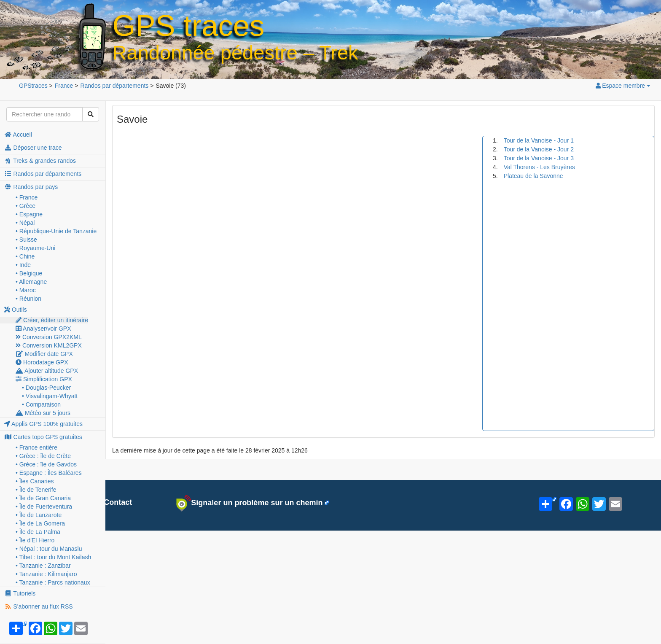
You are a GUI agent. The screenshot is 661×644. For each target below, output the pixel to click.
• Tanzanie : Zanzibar (43, 566)
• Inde (23, 265)
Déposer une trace (33, 148)
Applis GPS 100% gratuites (43, 424)
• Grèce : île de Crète (43, 456)
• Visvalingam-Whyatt (50, 396)
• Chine (25, 256)
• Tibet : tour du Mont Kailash (53, 557)
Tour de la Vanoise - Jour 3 (539, 158)
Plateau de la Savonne (533, 176)
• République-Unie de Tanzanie (56, 231)
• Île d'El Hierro (35, 540)
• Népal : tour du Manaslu (49, 549)
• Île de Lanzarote (39, 515)
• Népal (25, 223)
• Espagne (29, 214)
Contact (113, 502)
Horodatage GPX (42, 362)
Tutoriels (20, 593)
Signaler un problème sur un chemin (249, 503)
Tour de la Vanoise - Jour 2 (539, 149)
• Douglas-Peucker (46, 388)
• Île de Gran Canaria (43, 498)
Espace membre (623, 86)
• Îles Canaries (35, 481)
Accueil (18, 135)
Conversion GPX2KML (49, 337)
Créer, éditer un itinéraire (52, 320)
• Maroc (26, 290)
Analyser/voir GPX (43, 329)
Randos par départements (43, 174)
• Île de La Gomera (40, 523)
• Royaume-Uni (35, 248)
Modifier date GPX (44, 354)
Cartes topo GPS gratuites (43, 437)
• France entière (36, 447)
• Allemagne (31, 282)
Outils (16, 310)
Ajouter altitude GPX (47, 371)
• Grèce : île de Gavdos (46, 464)
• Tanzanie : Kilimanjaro (46, 574)
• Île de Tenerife (36, 490)
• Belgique (29, 273)
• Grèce (26, 206)
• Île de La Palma (38, 532)
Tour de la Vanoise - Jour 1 (539, 140)
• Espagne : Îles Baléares (49, 473)
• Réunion (28, 299)
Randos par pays (31, 187)
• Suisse (26, 240)
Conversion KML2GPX (49, 345)
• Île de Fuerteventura (44, 507)
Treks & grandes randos (40, 161)
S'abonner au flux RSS (39, 606)
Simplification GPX (44, 379)
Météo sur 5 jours (43, 413)
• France (27, 197)
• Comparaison (41, 404)
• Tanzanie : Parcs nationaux (53, 582)
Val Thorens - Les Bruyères (539, 167)
